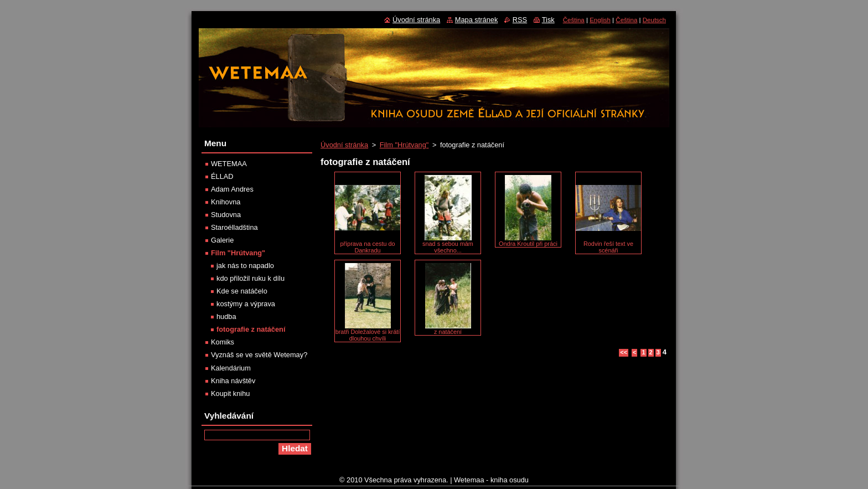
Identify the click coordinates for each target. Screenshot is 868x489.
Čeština (574, 20)
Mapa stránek (477, 20)
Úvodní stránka (344, 145)
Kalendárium (231, 368)
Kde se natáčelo (242, 291)
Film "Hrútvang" (404, 145)
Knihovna (226, 202)
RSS (520, 20)
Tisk (548, 20)
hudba (226, 316)
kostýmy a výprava (246, 304)
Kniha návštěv (233, 381)
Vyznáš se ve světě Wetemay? (259, 355)
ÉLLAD (222, 176)
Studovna (226, 215)
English (600, 20)
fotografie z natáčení (251, 329)
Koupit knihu (230, 393)
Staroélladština (234, 227)
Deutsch (654, 20)
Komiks (223, 342)
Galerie (222, 240)
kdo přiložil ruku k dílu (250, 278)
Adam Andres (232, 189)
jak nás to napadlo (245, 266)
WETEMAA (229, 164)
